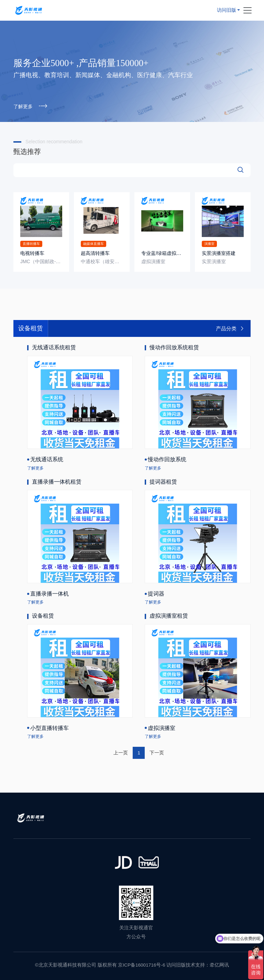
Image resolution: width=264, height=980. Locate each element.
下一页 (157, 752)
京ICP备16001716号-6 (141, 965)
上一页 (121, 752)
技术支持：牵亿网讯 (207, 965)
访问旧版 (227, 9)
